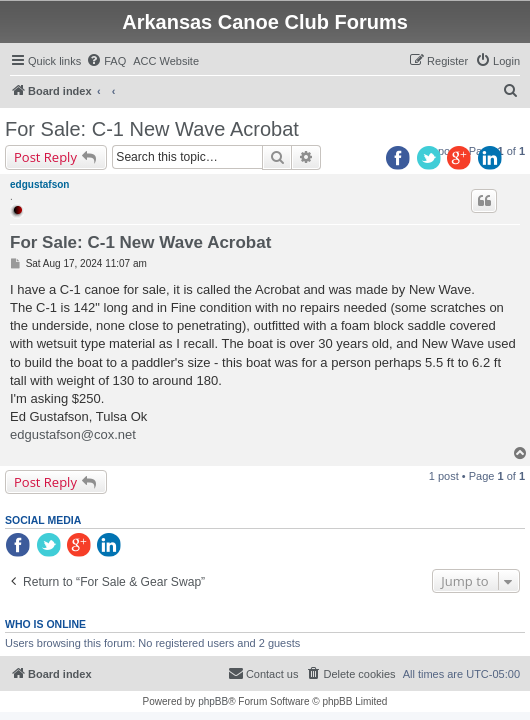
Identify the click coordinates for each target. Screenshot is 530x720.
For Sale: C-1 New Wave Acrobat (152, 129)
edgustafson (39, 184)
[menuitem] (106, 61)
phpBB (213, 701)
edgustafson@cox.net (73, 434)
